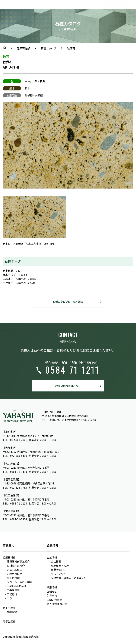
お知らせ (52, 591)
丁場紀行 (12, 594)
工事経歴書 (13, 590)
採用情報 (52, 587)
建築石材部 (23, 48)
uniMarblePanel (16, 586)
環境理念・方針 (60, 566)
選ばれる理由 (15, 570)
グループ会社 (58, 574)
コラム (11, 598)
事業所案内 (57, 570)
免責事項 (52, 595)
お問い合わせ (54, 600)
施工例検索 (13, 578)
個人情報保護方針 (57, 604)
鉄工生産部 (9, 608)
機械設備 (12, 612)
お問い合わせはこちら (68, 386)
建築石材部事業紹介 (18, 561)
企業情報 (52, 557)
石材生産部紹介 (16, 566)
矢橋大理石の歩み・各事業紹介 (69, 578)
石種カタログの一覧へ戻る (68, 302)
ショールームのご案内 (20, 582)
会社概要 (56, 561)
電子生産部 (9, 621)
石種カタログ (49, 48)
